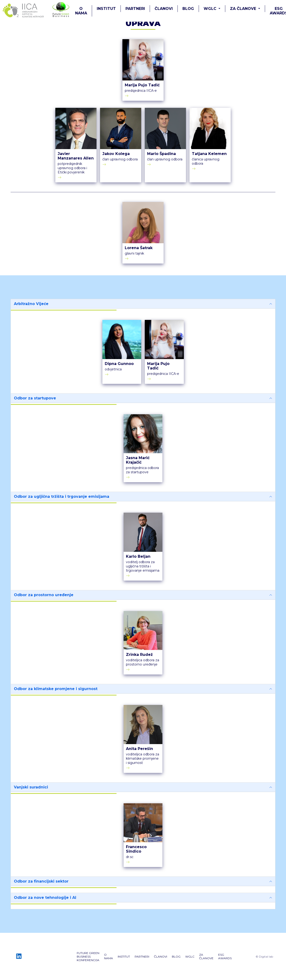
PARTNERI (135, 9)
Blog (188, 9)
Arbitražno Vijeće (31, 304)
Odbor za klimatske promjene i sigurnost (56, 689)
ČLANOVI (164, 9)
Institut (106, 9)
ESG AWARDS (225, 956)
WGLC (190, 957)
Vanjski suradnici (31, 787)
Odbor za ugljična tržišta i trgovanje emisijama (62, 496)
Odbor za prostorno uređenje (44, 595)
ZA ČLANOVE (206, 956)
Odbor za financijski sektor (41, 881)
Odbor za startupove (35, 398)
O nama (81, 11)
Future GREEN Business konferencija (88, 957)
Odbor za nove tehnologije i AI (45, 898)
